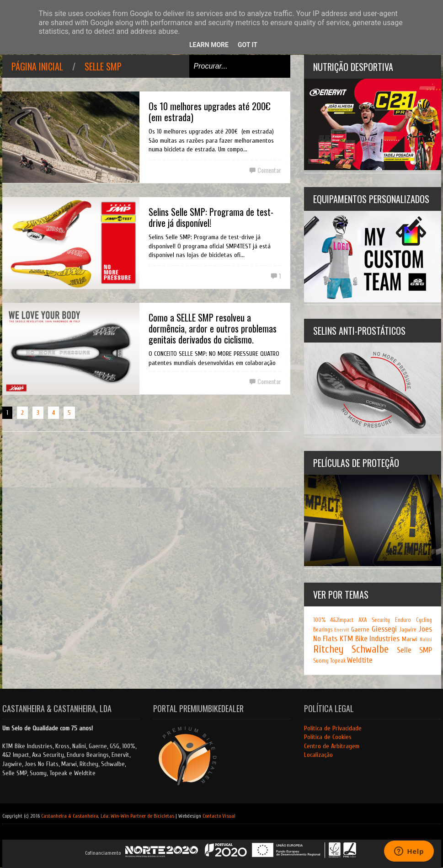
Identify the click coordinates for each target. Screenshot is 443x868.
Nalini (426, 640)
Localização (318, 755)
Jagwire (408, 630)
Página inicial (37, 66)
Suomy (321, 661)
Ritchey (328, 649)
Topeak (338, 661)
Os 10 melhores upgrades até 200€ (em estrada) (210, 112)
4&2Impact (342, 620)
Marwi (410, 639)
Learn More (209, 45)
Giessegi (384, 629)
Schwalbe (370, 649)
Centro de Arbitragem (332, 746)
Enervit (342, 630)
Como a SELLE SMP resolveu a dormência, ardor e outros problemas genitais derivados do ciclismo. (213, 328)
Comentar (269, 170)
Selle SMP (103, 66)
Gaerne (360, 630)
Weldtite (360, 660)
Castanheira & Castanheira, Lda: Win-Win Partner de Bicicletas (108, 816)
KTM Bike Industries (370, 639)
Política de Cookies (328, 737)
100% (319, 620)
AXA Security (374, 620)
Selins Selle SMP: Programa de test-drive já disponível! (211, 217)
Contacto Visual (219, 816)
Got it (248, 45)
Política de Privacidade (333, 728)
